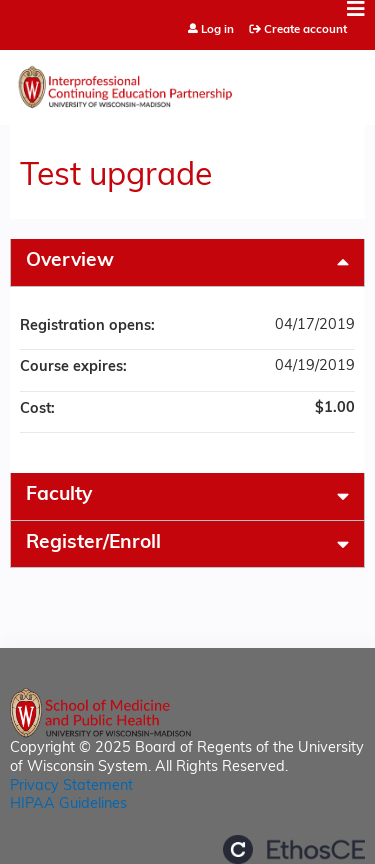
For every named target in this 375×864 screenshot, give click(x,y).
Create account (305, 30)
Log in (217, 30)
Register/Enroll (93, 543)
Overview (70, 261)
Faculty (59, 495)
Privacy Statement (71, 786)
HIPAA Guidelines (68, 804)
